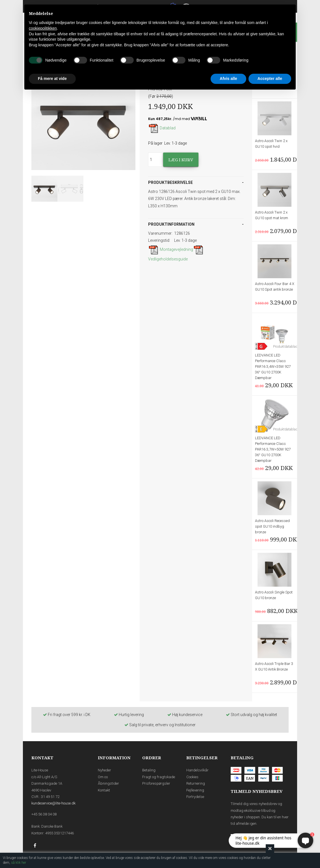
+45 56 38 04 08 (44, 814)
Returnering (196, 783)
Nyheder (104, 770)
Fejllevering (195, 790)
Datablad (162, 128)
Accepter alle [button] (270, 79)
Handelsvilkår (197, 770)
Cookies (192, 777)
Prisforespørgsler (156, 783)
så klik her (19, 863)
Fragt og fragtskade (159, 777)
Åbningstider (108, 783)
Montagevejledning (171, 249)
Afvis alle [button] (228, 79)
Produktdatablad (285, 347)
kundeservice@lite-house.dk (53, 803)
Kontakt (104, 790)
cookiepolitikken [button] (43, 28)
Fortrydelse (195, 797)
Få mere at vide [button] (52, 79)
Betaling (149, 770)
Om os (103, 777)
